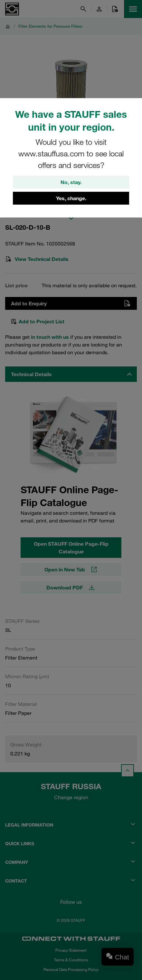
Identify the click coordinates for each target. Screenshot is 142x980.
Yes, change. (71, 198)
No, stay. (71, 182)
